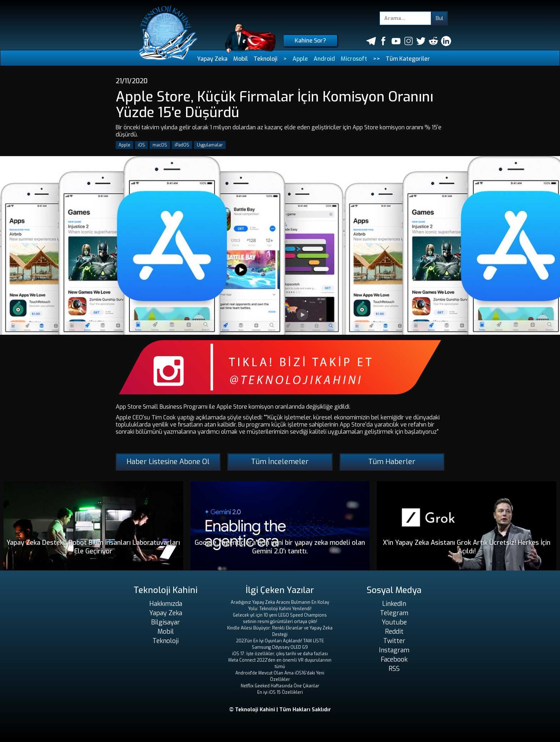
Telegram (394, 613)
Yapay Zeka (212, 59)
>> (376, 59)
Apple (300, 59)
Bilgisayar (166, 622)
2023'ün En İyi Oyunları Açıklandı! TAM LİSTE (280, 641)
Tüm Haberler (392, 462)
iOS (141, 145)
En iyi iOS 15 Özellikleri (280, 692)
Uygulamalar (210, 145)
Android (324, 59)
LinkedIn (394, 604)
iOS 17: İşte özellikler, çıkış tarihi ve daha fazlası (280, 654)
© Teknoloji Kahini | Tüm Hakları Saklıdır (280, 710)
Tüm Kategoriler (408, 59)
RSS (394, 669)
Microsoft (354, 59)
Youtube (394, 622)
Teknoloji (266, 59)
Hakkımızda (166, 604)
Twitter (394, 641)
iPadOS (182, 145)
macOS (160, 145)
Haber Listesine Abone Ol (168, 462)
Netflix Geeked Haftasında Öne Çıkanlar (280, 686)
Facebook (394, 659)
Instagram (394, 650)
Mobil (241, 59)
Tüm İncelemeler (280, 462)
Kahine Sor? (310, 41)
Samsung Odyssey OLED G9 (280, 647)
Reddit (394, 632)
